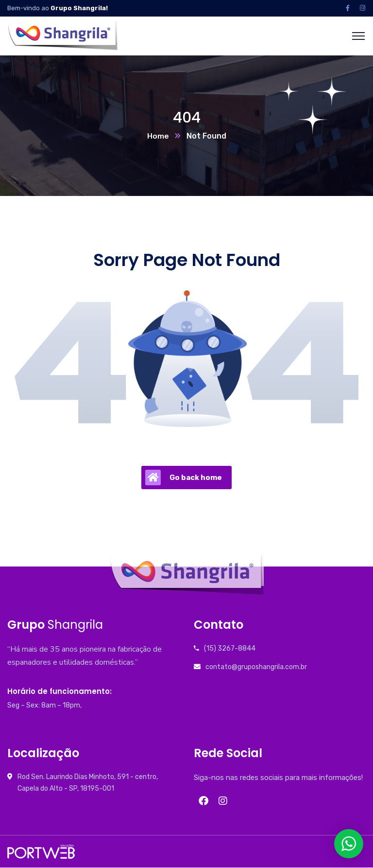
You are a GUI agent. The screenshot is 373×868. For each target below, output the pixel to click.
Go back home (184, 478)
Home (158, 136)
